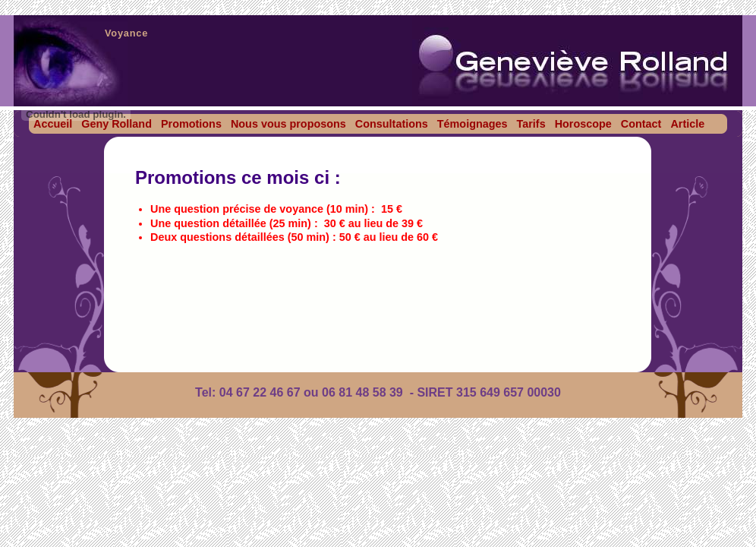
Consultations (392, 124)
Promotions (191, 124)
